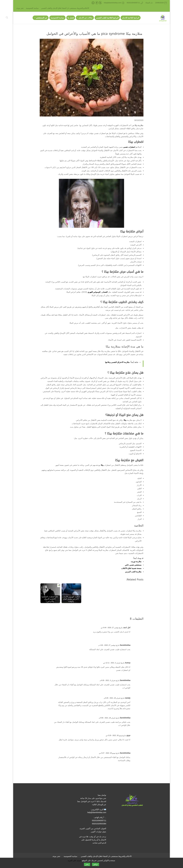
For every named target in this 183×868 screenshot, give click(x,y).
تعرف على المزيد (74, 860)
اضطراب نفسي (129, 147)
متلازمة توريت (136, 561)
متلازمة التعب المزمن (133, 572)
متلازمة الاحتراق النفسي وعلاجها (117, 362)
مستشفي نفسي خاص (133, 565)
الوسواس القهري (94, 292)
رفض (87, 864)
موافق (95, 864)
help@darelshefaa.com (97, 812)
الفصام (105, 292)
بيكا (125, 420)
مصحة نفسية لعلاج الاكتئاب (131, 568)
